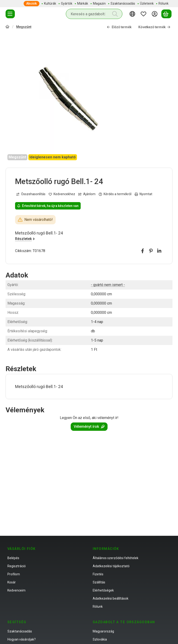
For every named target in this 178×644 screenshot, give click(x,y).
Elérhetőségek (103, 590)
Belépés (13, 558)
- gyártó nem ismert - (108, 285)
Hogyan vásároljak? (22, 639)
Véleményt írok (89, 427)
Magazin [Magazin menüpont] (99, 3)
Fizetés (98, 574)
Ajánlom (87, 194)
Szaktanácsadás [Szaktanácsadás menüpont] (123, 3)
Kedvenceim (16, 590)
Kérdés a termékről (115, 194)
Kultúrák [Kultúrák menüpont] (50, 3)
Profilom (14, 574)
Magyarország (103, 631)
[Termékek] (10, 14)
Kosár (12, 582)
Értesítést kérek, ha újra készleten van (48, 206)
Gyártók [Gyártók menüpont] (67, 3)
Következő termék (154, 27)
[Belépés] (155, 14)
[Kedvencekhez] (62, 194)
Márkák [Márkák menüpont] (83, 3)
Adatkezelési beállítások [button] (111, 598)
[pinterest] (151, 251)
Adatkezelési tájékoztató (111, 566)
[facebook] (143, 251)
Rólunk (98, 607)
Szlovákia (100, 639)
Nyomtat (143, 194)
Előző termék (119, 27)
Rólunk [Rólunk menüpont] (164, 3)
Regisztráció (17, 566)
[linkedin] (159, 251)
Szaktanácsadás (20, 631)
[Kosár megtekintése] (166, 14)
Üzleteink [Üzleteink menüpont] (147, 3)
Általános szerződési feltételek (116, 558)
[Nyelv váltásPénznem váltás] (133, 14)
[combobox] (94, 14)
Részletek (25, 239)
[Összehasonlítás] (31, 194)
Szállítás (99, 582)
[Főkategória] (7, 27)
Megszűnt (24, 27)
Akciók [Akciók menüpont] (32, 3)
